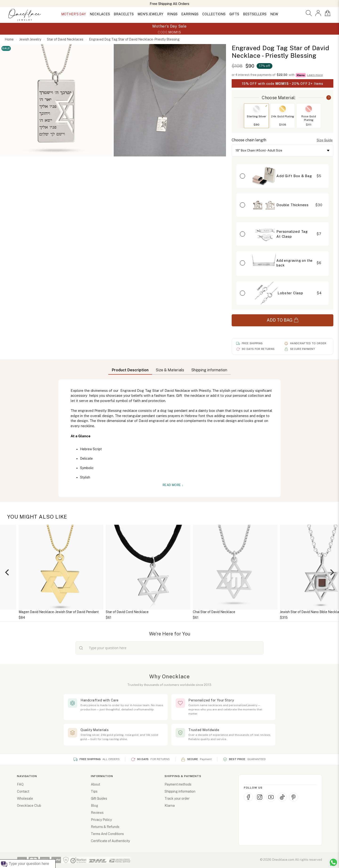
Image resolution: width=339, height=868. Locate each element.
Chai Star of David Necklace (235, 612)
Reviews (97, 813)
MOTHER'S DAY (74, 14)
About (95, 784)
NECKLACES (100, 14)
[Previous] (8, 572)
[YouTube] (271, 797)
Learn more (315, 75)
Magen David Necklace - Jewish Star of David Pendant (80, 612)
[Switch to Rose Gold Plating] (309, 109)
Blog (95, 806)
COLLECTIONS (214, 14)
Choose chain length (249, 140)
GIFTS (234, 14)
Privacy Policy (101, 820)
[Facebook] (248, 797)
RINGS (172, 14)
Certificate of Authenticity (110, 841)
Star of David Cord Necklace (149, 612)
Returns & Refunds (105, 827)
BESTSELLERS (255, 14)
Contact (23, 791)
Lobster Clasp (290, 293)
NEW (274, 14)
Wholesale (25, 798)
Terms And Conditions (107, 834)
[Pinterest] (294, 797)
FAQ (20, 784)
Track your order (177, 798)
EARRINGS (190, 14)
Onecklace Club (29, 806)
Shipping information (180, 791)
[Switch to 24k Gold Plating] (282, 109)
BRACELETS (124, 14)
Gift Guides (99, 798)
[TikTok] (282, 797)
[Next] (331, 572)
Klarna (170, 806)
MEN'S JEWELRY (150, 14)
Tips (94, 791)
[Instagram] (260, 797)
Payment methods (178, 784)
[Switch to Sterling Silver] (256, 109)
